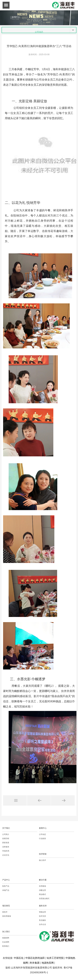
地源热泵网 (48, 963)
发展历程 (6, 838)
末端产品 (6, 890)
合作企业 (42, 924)
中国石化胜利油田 (35, 958)
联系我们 (6, 946)
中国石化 (19, 958)
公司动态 (42, 834)
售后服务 (42, 920)
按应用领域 (7, 916)
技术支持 (42, 916)
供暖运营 (42, 890)
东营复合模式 (44, 899)
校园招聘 (6, 938)
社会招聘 (6, 942)
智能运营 (42, 912)
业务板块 (6, 847)
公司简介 (6, 834)
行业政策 (42, 838)
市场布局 (6, 851)
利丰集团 (35, 963)
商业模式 (42, 894)
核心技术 (42, 860)
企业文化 (6, 855)
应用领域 (42, 886)
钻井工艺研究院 (55, 958)
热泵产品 (6, 886)
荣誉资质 (6, 843)
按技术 (5, 912)
